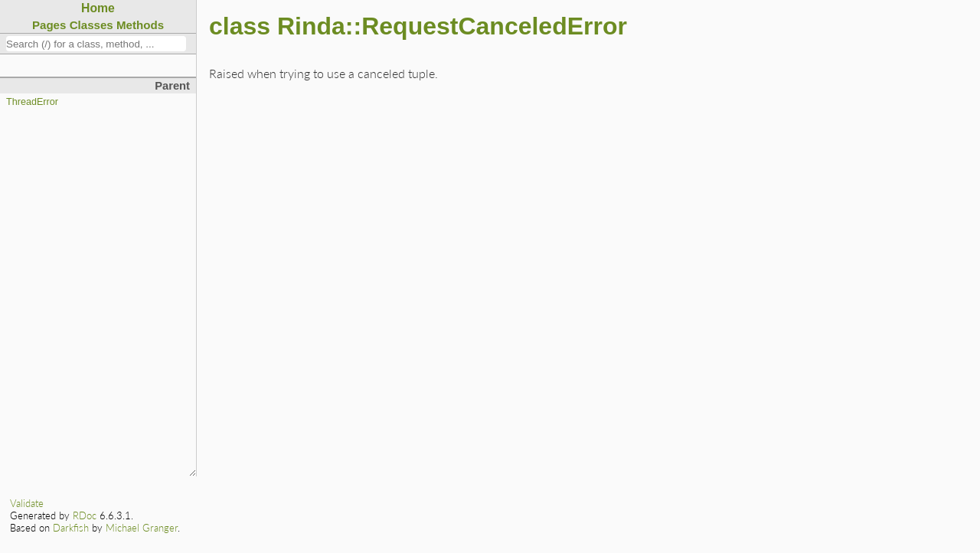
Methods (140, 25)
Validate (27, 503)
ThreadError (32, 102)
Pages (49, 25)
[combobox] (96, 44)
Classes (91, 25)
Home (98, 8)
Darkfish (71, 528)
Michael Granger (142, 528)
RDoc (85, 515)
